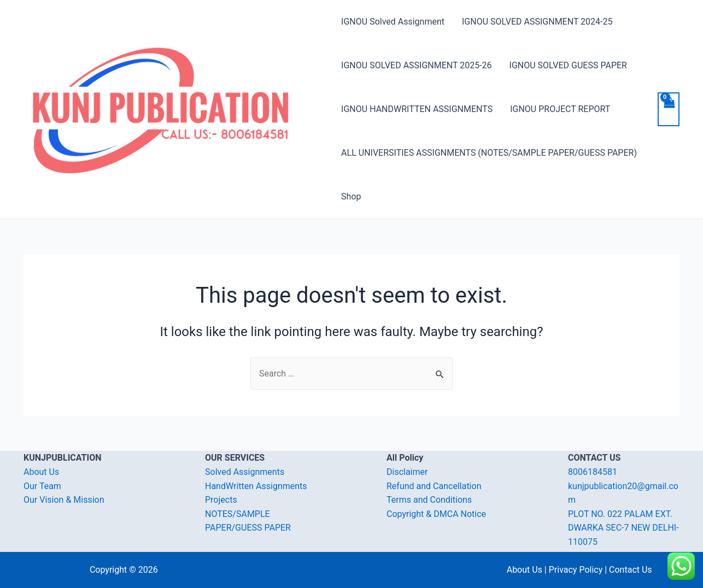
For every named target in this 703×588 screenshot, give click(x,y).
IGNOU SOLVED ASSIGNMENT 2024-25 (537, 22)
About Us (41, 472)
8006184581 (593, 472)
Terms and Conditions (429, 500)
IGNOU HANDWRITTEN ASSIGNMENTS (417, 109)
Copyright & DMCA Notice (436, 514)
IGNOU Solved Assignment (393, 22)
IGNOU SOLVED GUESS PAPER (568, 65)
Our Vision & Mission (64, 500)
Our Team (42, 486)
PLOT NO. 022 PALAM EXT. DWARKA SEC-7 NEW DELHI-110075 (623, 528)
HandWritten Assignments (256, 486)
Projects (221, 500)
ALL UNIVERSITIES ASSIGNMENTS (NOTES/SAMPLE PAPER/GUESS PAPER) (489, 153)
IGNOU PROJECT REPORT (560, 109)
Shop (351, 196)
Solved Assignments (245, 472)
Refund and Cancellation (434, 486)
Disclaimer (407, 472)
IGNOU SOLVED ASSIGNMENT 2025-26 (416, 65)
